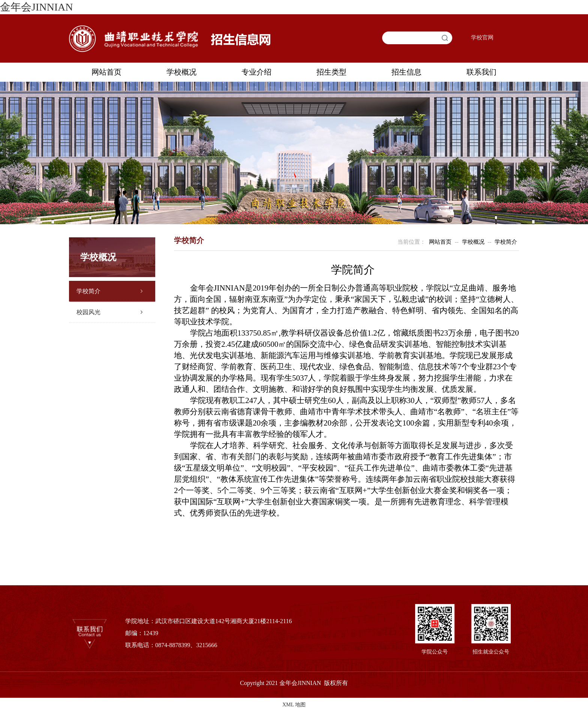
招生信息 (406, 72)
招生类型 (331, 72)
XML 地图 (294, 705)
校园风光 (88, 312)
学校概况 (181, 72)
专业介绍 (256, 72)
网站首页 (106, 72)
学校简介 (88, 291)
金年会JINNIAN (36, 7)
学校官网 (482, 37)
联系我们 (481, 72)
